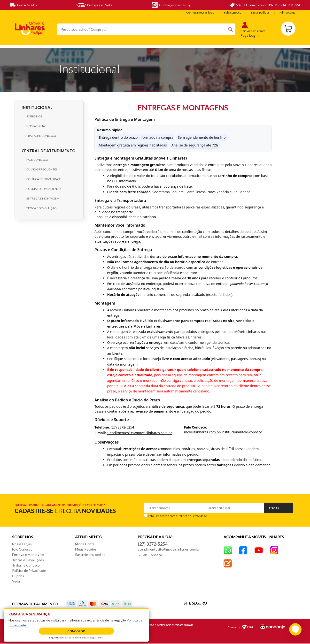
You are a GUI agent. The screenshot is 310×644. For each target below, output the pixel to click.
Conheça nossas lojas (200, 12)
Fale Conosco (37, 160)
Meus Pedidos (86, 549)
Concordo (76, 631)
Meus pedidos (260, 12)
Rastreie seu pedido (90, 555)
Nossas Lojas (36, 126)
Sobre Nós (34, 116)
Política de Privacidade (44, 179)
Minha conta (287, 12)
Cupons (18, 576)
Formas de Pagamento (44, 189)
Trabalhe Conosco (41, 136)
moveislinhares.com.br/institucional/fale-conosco (223, 432)
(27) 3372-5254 (122, 427)
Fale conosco (233, 12)
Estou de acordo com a (177, 516)
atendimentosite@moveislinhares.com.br (139, 433)
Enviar (274, 508)
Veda (16, 581)
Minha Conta (85, 544)
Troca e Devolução (42, 208)
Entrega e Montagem (43, 198)
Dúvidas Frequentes (42, 169)
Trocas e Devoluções (28, 560)
